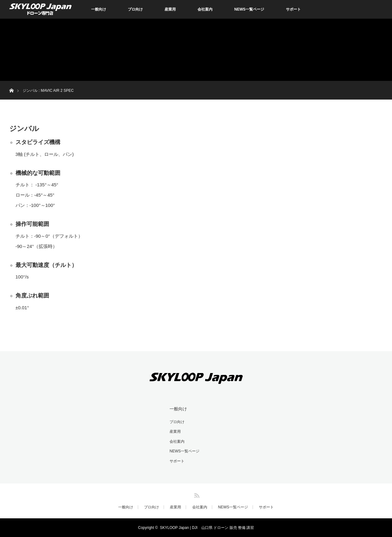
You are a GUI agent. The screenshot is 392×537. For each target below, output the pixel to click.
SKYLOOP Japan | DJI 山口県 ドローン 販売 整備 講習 (207, 528)
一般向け (99, 9)
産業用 (170, 9)
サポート (293, 9)
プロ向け (135, 9)
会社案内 (205, 9)
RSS (196, 494)
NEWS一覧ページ (249, 9)
